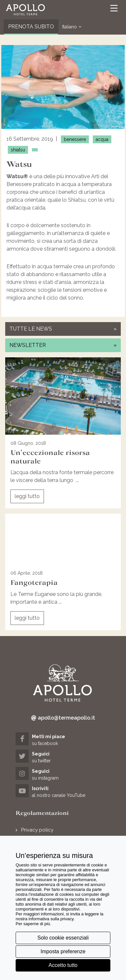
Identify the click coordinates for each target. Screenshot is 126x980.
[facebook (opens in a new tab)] (63, 740)
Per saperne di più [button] (33, 924)
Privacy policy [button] (37, 830)
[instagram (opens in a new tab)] (63, 774)
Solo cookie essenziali (63, 938)
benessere (75, 139)
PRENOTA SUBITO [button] (31, 27)
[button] (25, 10)
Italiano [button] (72, 27)
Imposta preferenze (63, 951)
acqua (102, 139)
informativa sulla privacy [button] (51, 919)
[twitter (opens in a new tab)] (63, 757)
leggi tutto (27, 496)
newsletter (63, 345)
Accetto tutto (63, 965)
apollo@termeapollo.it (63, 718)
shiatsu (18, 150)
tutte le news (63, 329)
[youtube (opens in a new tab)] (63, 792)
